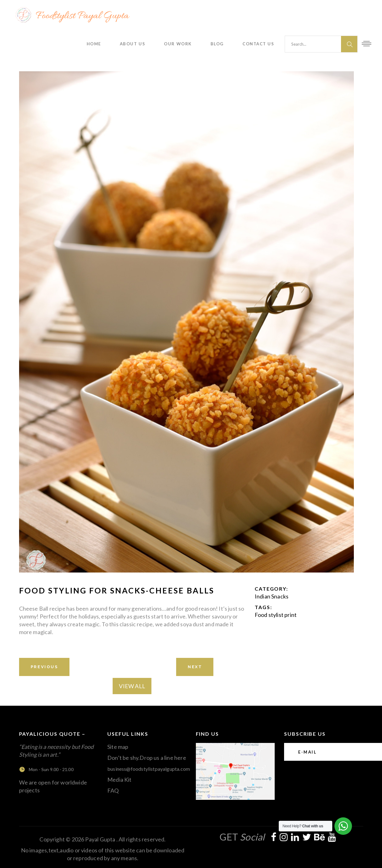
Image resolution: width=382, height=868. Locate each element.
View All (132, 686)
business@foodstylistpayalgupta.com (149, 769)
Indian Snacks (272, 596)
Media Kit (120, 780)
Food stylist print (276, 615)
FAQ (113, 790)
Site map (118, 747)
